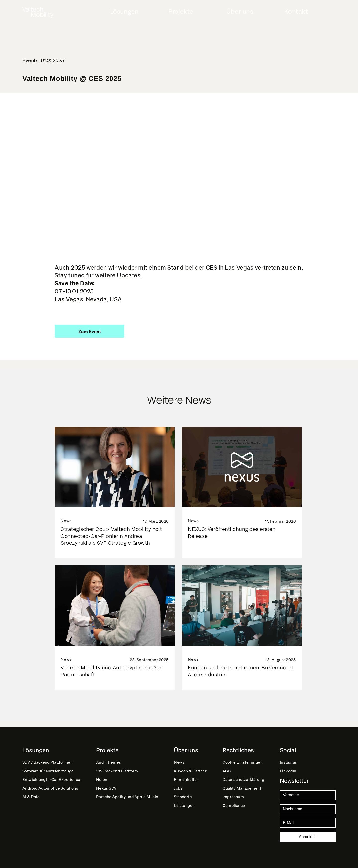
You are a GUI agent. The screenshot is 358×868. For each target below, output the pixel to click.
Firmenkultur (186, 779)
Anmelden (308, 837)
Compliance (234, 814)
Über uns (240, 12)
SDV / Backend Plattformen (48, 756)
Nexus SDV (107, 791)
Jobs (179, 791)
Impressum (234, 803)
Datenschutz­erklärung (244, 779)
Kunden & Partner (191, 768)
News (179, 756)
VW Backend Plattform (117, 768)
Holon (102, 779)
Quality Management (242, 791)
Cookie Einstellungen (243, 756)
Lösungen (125, 12)
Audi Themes (109, 756)
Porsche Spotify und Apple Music (127, 803)
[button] (89, 331)
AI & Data (31, 803)
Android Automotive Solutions (51, 791)
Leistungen (185, 814)
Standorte (183, 803)
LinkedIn (288, 768)
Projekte (181, 12)
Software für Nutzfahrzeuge (48, 768)
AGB (227, 768)
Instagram (289, 756)
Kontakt (296, 12)
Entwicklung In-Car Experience (52, 779)
